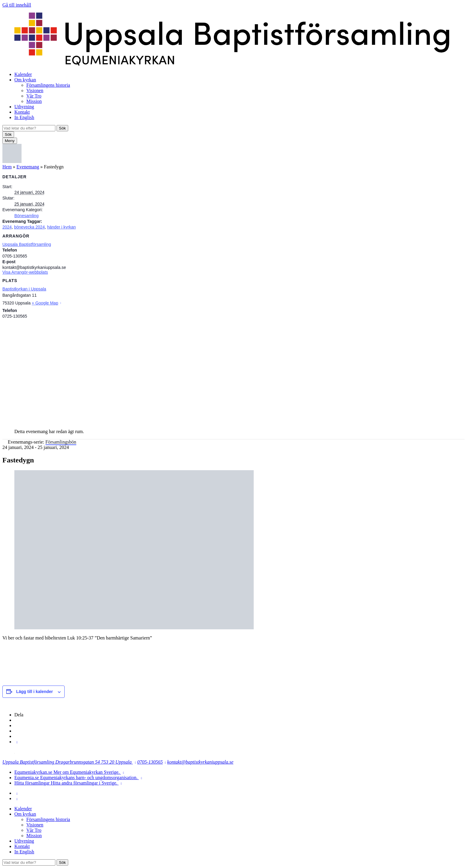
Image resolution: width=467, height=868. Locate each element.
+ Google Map (45, 303)
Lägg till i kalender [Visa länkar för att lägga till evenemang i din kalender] (35, 692)
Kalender (23, 74)
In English (24, 117)
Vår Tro (34, 96)
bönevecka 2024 (29, 227)
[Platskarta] (234, 371)
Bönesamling (26, 216)
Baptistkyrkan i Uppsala (24, 289)
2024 (7, 227)
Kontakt (22, 112)
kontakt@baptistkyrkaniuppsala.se (200, 762)
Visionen (35, 90)
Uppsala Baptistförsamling (27, 244)
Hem (7, 167)
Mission (34, 101)
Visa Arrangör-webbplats (25, 272)
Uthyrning (24, 107)
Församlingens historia (48, 85)
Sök (62, 128)
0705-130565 (150, 762)
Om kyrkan (25, 80)
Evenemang (28, 167)
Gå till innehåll (17, 5)
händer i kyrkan (61, 227)
